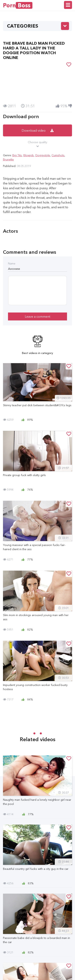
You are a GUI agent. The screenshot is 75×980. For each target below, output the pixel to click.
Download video (38, 130)
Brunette (8, 159)
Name (12, 263)
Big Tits (17, 155)
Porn (18, 5)
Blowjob (29, 155)
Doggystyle (43, 155)
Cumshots (58, 155)
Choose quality (37, 144)
